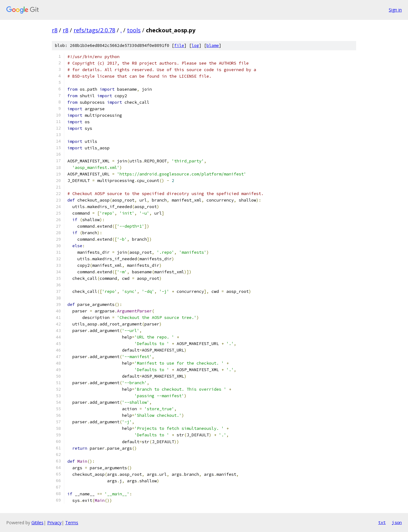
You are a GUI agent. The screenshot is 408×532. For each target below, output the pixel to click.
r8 (55, 30)
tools (134, 30)
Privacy (54, 523)
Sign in (395, 10)
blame (213, 45)
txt (382, 522)
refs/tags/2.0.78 (94, 30)
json (397, 522)
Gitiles (37, 523)
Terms (72, 523)
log (195, 45)
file (179, 45)
